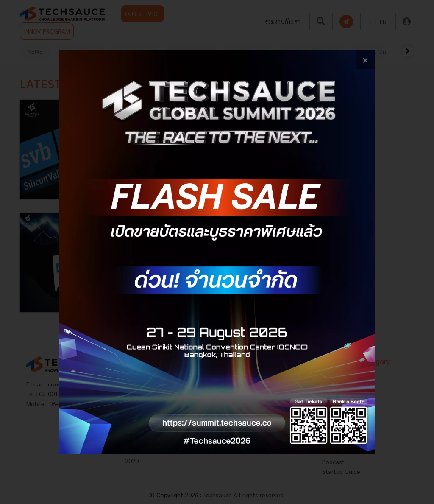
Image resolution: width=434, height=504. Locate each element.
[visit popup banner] (217, 252)
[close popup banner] (365, 60)
